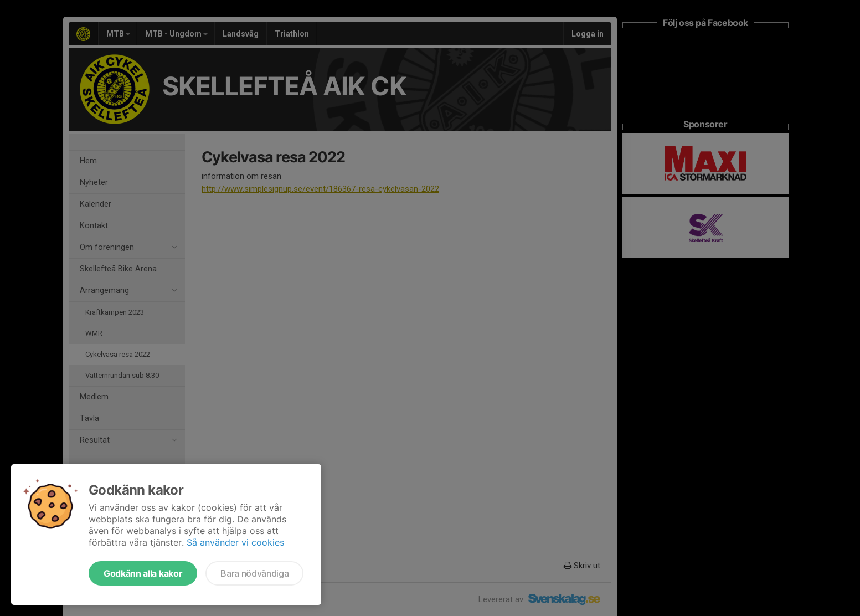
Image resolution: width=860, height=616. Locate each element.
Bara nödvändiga (254, 573)
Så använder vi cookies (235, 542)
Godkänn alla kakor (143, 573)
